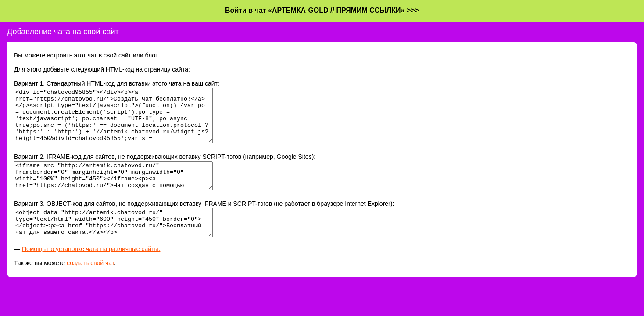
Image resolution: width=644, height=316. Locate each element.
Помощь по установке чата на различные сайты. (91, 270)
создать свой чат (90, 284)
